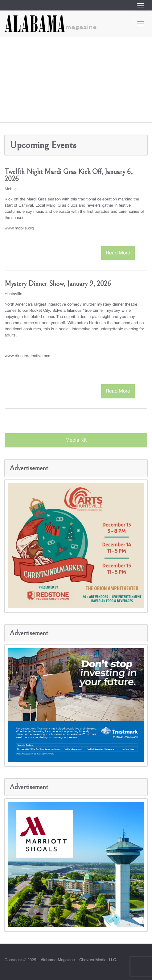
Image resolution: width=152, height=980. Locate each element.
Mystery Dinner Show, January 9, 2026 (58, 284)
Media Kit (76, 440)
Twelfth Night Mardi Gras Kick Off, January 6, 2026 (69, 175)
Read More (118, 253)
